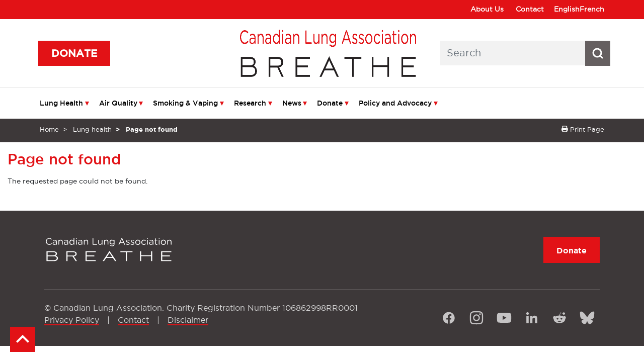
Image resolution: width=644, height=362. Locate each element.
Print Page (583, 129)
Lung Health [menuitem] (61, 103)
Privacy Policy (72, 320)
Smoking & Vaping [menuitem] (185, 103)
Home (49, 129)
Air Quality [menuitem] (118, 103)
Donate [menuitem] (330, 103)
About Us (487, 9)
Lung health (92, 129)
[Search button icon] (598, 53)
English (567, 9)
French (592, 9)
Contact (530, 9)
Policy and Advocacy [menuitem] (395, 103)
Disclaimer (188, 320)
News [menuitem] (292, 103)
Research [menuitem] (250, 103)
